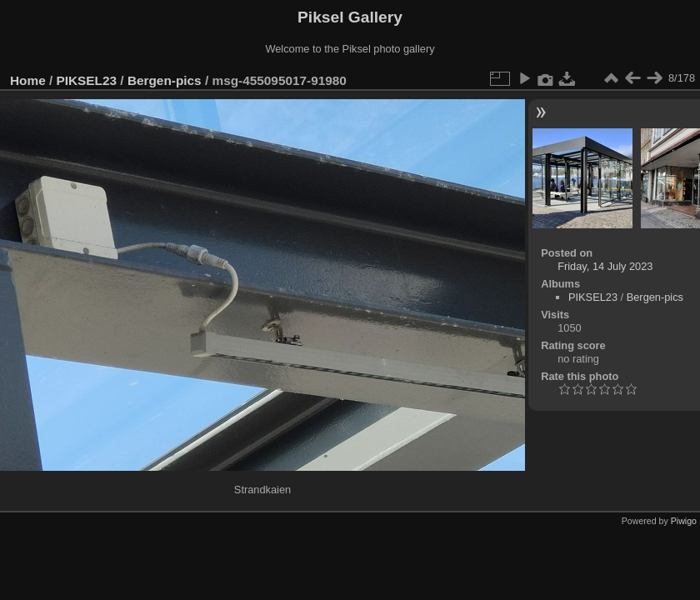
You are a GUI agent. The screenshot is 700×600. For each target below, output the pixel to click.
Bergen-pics (165, 80)
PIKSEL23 (87, 80)
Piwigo (684, 521)
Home (28, 80)
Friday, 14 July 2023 (605, 266)
